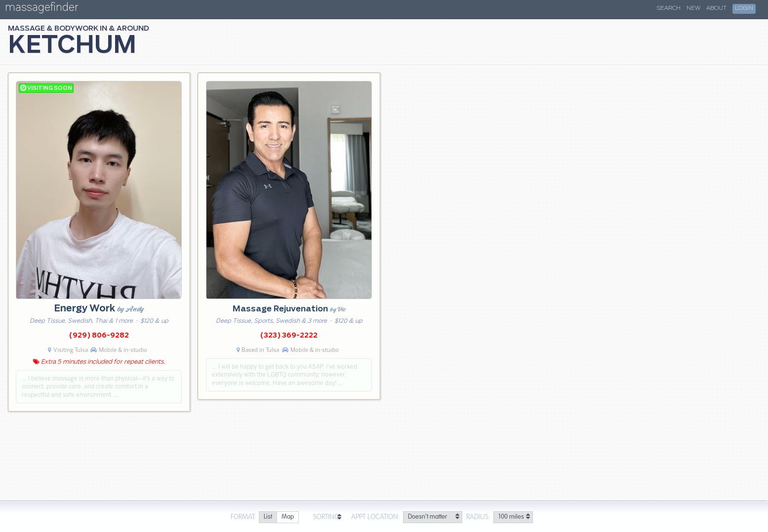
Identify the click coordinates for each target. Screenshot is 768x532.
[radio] (268, 517)
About (716, 8)
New (693, 8)
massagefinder (41, 9)
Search (669, 8)
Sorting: (327, 517)
